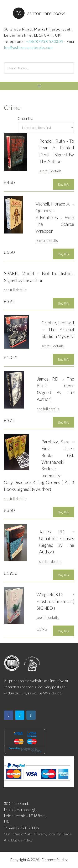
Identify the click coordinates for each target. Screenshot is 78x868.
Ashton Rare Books (46, 13)
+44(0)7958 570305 (45, 41)
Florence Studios (55, 860)
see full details (50, 171)
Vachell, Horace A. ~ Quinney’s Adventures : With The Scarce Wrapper (55, 217)
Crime (12, 107)
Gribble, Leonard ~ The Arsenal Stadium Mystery (58, 329)
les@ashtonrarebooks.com (29, 47)
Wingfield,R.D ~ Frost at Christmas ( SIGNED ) (55, 601)
